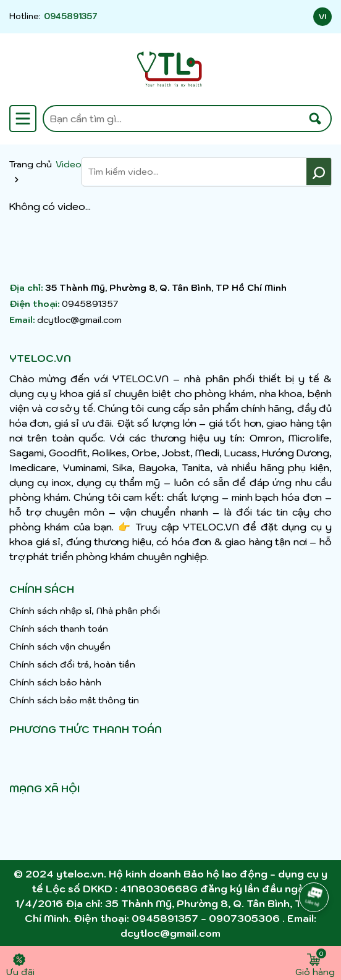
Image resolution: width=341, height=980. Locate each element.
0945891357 (71, 16)
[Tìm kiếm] (315, 119)
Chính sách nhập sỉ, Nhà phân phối (85, 611)
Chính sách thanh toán (59, 629)
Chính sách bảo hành (55, 682)
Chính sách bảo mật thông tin (74, 700)
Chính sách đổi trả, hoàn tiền (72, 664)
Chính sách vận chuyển (60, 647)
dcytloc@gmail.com (79, 320)
